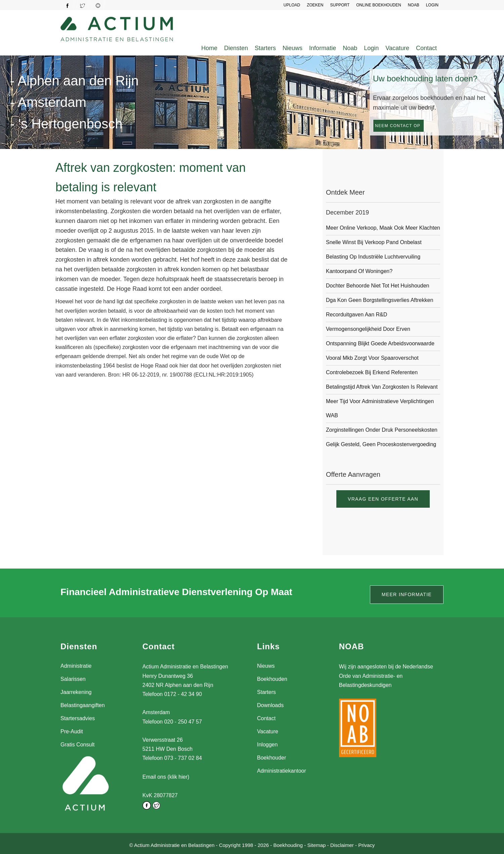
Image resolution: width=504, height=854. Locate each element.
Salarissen (73, 679)
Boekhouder (271, 758)
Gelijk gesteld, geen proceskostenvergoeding (381, 444)
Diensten (236, 48)
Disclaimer (342, 843)
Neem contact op (398, 126)
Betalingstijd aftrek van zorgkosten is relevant (382, 387)
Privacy (366, 843)
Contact (426, 48)
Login (371, 48)
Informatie (323, 48)
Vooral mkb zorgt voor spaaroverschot (372, 358)
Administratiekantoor (282, 771)
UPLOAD (292, 5)
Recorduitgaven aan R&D (356, 315)
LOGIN (432, 5)
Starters (265, 48)
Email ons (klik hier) (166, 777)
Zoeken (315, 5)
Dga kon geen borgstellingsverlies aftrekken (380, 300)
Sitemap (316, 843)
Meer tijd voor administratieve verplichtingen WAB (380, 408)
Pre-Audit (72, 731)
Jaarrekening (76, 692)
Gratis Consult (77, 745)
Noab (350, 48)
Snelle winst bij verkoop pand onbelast (374, 242)
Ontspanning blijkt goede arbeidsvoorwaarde (380, 343)
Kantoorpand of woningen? (359, 271)
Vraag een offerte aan (383, 499)
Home (209, 48)
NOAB (414, 5)
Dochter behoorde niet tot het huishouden (377, 286)
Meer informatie (407, 594)
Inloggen (267, 745)
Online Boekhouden (379, 5)
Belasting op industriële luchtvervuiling (373, 257)
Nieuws (292, 48)
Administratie (76, 666)
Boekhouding (288, 843)
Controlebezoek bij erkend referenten (372, 372)
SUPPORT (340, 5)
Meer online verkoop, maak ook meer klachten (383, 228)
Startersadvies (78, 718)
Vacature (397, 48)
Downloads (270, 705)
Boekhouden (272, 679)
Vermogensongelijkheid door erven (368, 329)
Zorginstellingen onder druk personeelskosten (382, 430)
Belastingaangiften (83, 705)
